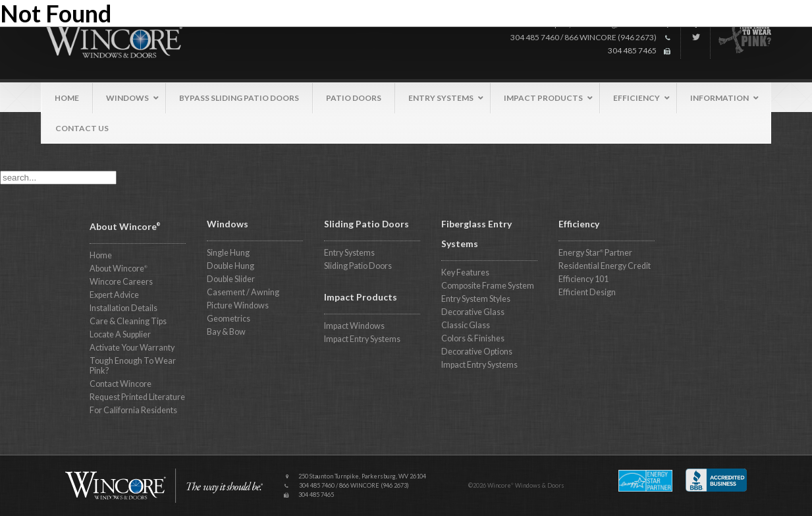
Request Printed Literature (137, 397)
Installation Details (123, 308)
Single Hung (228, 253)
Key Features (465, 272)
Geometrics (229, 319)
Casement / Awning (243, 292)
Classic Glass (466, 325)
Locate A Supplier (120, 334)
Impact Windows (354, 326)
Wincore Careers (121, 282)
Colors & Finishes (473, 338)
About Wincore (119, 269)
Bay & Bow (226, 332)
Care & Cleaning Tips (128, 321)
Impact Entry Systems (362, 339)
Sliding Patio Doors (358, 266)
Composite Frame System (488, 286)
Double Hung (230, 266)
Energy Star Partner (595, 253)
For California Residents (133, 410)
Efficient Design (587, 292)
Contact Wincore (121, 384)
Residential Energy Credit (605, 266)
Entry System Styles (476, 299)
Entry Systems (349, 253)
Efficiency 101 (583, 279)
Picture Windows (238, 305)
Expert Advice (114, 295)
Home (101, 255)
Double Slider (231, 279)
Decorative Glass (473, 312)
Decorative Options (477, 352)
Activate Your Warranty (132, 348)
